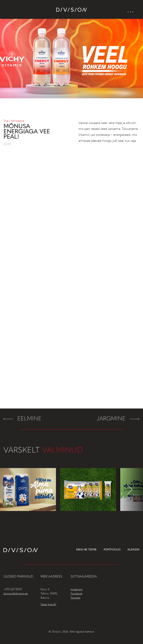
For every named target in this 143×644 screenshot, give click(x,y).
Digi (6, 121)
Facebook (77, 594)
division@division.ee (16, 594)
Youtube (76, 598)
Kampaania (17, 121)
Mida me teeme (86, 550)
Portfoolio (112, 550)
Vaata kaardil (48, 605)
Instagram (77, 590)
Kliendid (134, 550)
